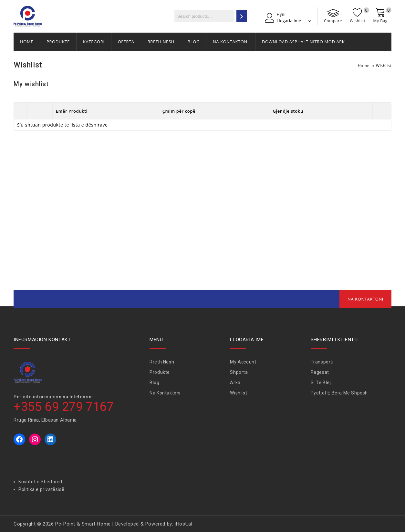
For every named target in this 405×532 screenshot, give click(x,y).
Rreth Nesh (161, 42)
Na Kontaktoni (231, 42)
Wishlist (239, 393)
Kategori (94, 42)
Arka (235, 383)
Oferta (126, 42)
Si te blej (321, 383)
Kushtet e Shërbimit (40, 482)
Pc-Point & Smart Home (83, 524)
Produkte (58, 42)
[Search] (242, 16)
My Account (243, 362)
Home (27, 42)
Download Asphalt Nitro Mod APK (303, 42)
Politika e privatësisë (41, 489)
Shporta (239, 372)
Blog (194, 42)
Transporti (322, 362)
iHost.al (183, 524)
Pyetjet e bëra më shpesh (339, 393)
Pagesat (320, 372)
